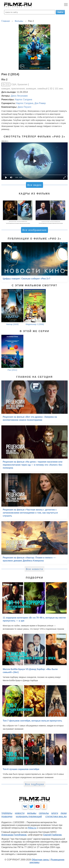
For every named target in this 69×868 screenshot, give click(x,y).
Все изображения (34, 230)
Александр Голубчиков (14, 835)
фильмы (32, 813)
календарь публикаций (29, 817)
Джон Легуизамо (19, 96)
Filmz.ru (32, 828)
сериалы (44, 813)
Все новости (35, 569)
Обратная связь (40, 860)
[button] (64, 211)
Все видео (34, 185)
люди (64, 813)
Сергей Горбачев (52, 835)
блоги (55, 813)
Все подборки (34, 784)
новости (20, 813)
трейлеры (7, 813)
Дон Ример (40, 103)
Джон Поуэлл (24, 107)
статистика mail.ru (56, 817)
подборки (7, 817)
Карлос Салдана (24, 100)
